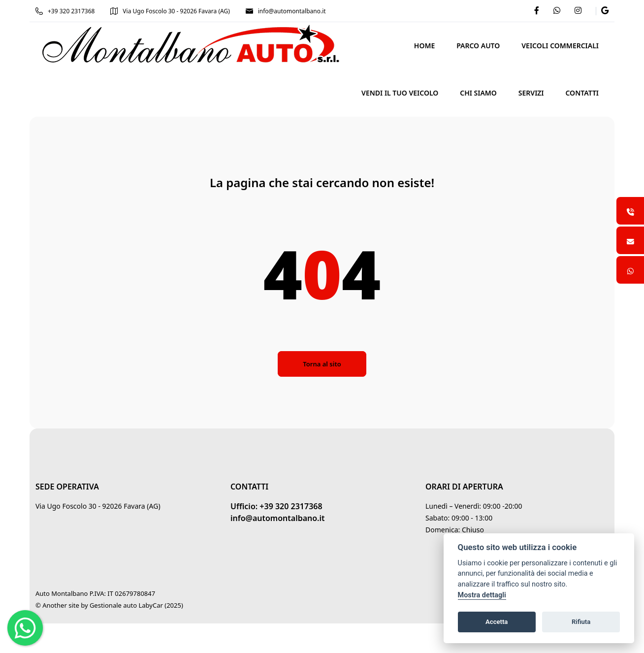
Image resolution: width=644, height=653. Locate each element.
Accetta (497, 622)
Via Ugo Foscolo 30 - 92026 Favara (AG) (170, 11)
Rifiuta (581, 622)
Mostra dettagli (482, 595)
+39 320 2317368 (65, 11)
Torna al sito (322, 364)
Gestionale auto (113, 605)
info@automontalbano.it (286, 11)
